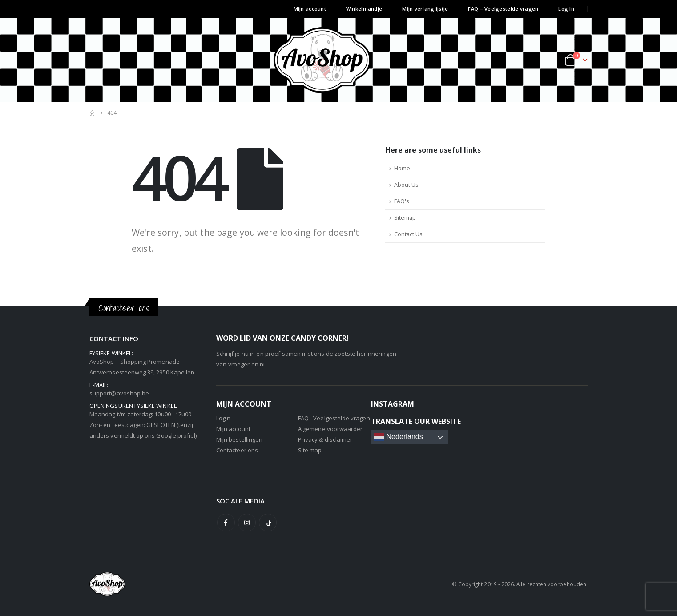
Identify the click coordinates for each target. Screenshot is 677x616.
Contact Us (408, 234)
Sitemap (405, 218)
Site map (310, 450)
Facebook (226, 523)
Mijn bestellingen (239, 439)
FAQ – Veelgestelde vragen (503, 9)
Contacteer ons (237, 450)
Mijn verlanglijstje (425, 9)
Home (402, 168)
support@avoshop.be (119, 393)
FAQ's (402, 201)
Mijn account (310, 9)
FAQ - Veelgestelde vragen (334, 418)
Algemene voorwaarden (331, 429)
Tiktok (268, 523)
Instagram (247, 523)
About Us (406, 185)
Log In (566, 9)
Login (223, 418)
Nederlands (398, 437)
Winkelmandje (364, 9)
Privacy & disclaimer (325, 439)
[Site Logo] (338, 60)
